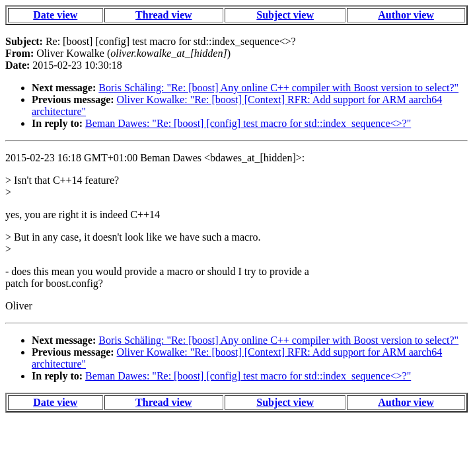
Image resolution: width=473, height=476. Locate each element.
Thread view (164, 15)
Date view (55, 15)
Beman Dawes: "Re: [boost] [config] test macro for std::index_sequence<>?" (248, 123)
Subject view (285, 15)
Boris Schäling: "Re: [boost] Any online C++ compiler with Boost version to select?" (278, 88)
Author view (406, 15)
